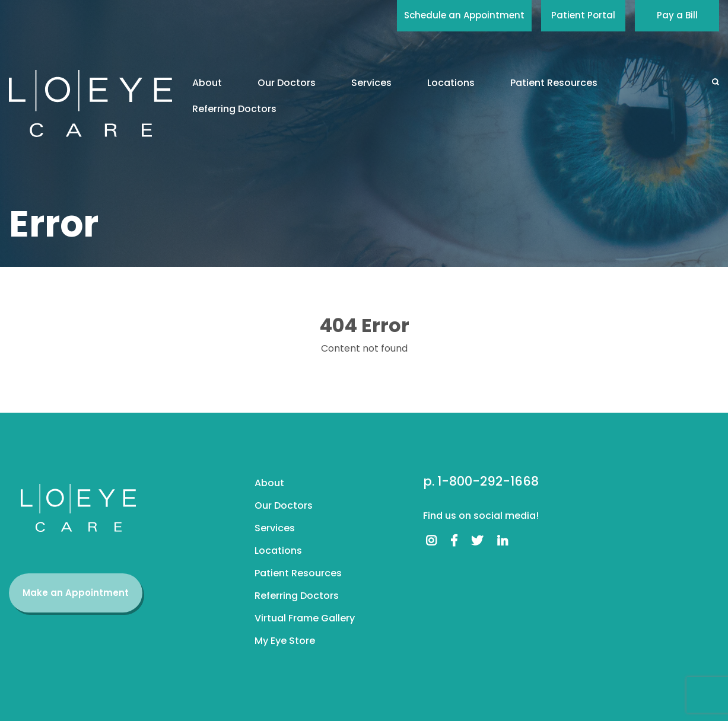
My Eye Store (285, 641)
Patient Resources (554, 83)
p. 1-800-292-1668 (481, 481)
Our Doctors (287, 83)
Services (371, 83)
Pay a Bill (677, 15)
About (207, 83)
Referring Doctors (234, 109)
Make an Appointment (76, 593)
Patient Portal (583, 15)
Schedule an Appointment (464, 15)
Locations (451, 83)
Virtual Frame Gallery (305, 618)
